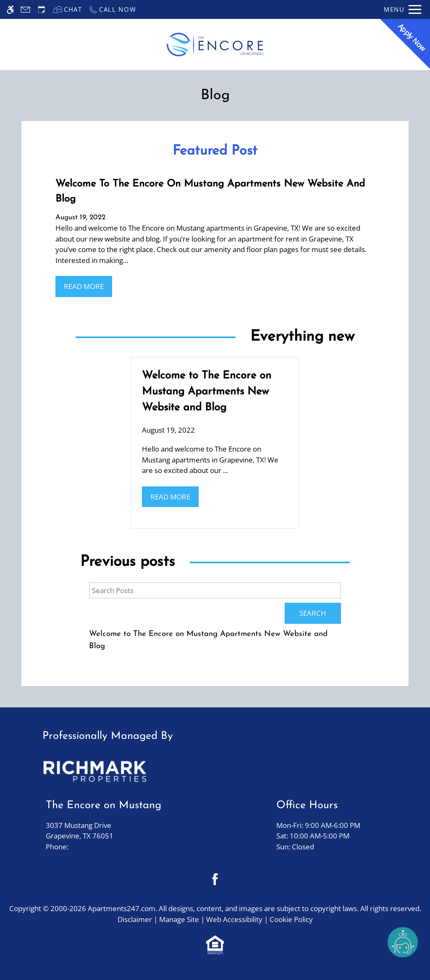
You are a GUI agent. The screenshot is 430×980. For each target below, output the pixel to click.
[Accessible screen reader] (10, 9)
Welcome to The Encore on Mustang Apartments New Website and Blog (208, 640)
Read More (84, 286)
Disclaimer (135, 919)
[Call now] (112, 9)
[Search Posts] (215, 591)
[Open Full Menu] (402, 9)
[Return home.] (215, 45)
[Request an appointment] (42, 9)
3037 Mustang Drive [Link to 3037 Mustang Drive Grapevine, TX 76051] (104, 831)
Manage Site (179, 919)
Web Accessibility (234, 919)
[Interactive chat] (68, 9)
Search (313, 613)
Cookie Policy (291, 919)
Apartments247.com (122, 908)
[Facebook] (215, 879)
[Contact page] (25, 9)
